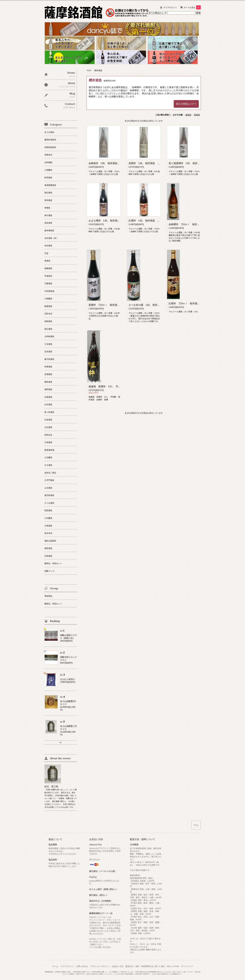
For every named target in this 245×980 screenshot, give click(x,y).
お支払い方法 (118, 966)
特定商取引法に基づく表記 (153, 966)
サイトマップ (187, 966)
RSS (169, 966)
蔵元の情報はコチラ (186, 104)
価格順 (188, 115)
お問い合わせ (82, 966)
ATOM (176, 966)
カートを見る (192, 7)
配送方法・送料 (132, 966)
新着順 (197, 115)
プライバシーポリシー (100, 966)
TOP (89, 70)
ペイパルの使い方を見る (100, 947)
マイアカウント (170, 7)
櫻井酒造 (98, 70)
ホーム (55, 966)
